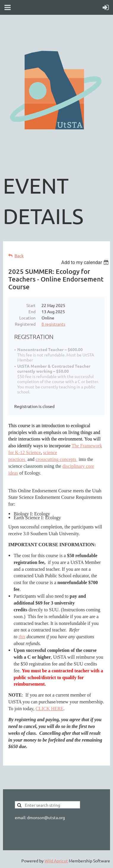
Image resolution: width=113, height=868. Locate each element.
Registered (25, 324)
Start (31, 305)
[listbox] (86, 262)
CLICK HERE (50, 709)
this (22, 637)
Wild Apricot (56, 861)
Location (27, 318)
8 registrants (53, 324)
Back (19, 256)
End (32, 311)
